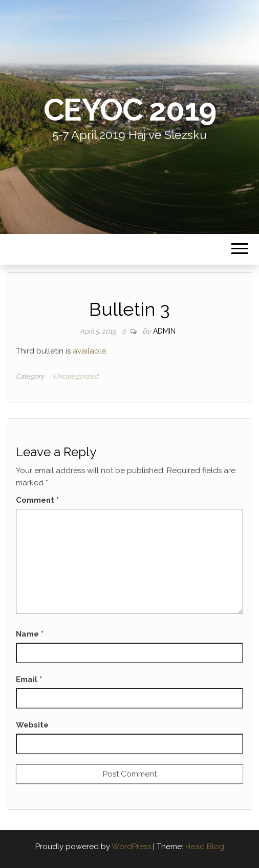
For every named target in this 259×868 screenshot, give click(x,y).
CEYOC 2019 (130, 110)
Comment (37, 500)
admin (164, 331)
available (89, 351)
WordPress (131, 847)
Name (30, 634)
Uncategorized (76, 376)
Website (32, 725)
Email (29, 679)
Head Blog (205, 847)
